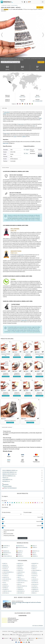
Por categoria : (5, 496)
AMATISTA (20, 563)
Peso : (3, 522)
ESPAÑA (35, 547)
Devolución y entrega (35, 631)
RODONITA (6, 586)
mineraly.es (39, 638)
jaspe (3, 352)
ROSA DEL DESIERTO (22, 586)
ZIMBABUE (35, 556)
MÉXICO (20, 553)
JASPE (34, 577)
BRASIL (35, 546)
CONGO (5, 547)
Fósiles (5, 478)
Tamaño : (4, 526)
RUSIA (20, 554)
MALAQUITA (35, 581)
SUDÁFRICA (20, 556)
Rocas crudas (14, 5)
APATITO (34, 565)
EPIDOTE (20, 574)
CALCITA (5, 569)
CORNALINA (6, 570)
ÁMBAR (34, 593)
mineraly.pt (22, 640)
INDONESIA (6, 551)
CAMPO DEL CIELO (7, 591)
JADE (19, 577)
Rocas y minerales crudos (10, 470)
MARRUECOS (36, 551)
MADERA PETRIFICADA (22, 581)
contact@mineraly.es (37, 635)
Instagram (19, 635)
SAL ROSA (35, 586)
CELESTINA (20, 569)
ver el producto (6, 357)
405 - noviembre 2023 (38, 101)
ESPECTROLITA (21, 591)
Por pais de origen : (28, 512)
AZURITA (20, 567)
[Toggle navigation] (43, 2)
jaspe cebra (38, 97)
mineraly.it (32, 638)
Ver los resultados (22, 538)
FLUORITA (6, 576)
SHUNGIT (20, 588)
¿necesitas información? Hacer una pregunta (10, 62)
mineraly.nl (15, 640)
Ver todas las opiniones (38, 626)
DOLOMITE (6, 574)
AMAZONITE (35, 563)
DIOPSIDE (35, 572)
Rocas (9, 5)
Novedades (6, 485)
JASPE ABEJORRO (7, 579)
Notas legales (11, 631)
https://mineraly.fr (23, 636)
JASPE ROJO (6, 593)
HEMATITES (6, 577)
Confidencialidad (18, 631)
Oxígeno (27, 150)
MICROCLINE (21, 582)
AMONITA (5, 565)
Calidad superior (7, 486)
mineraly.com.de (23, 638)
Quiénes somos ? (26, 631)
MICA (4, 582)
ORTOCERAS (35, 582)
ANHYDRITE (20, 565)
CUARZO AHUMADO (37, 570)
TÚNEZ (34, 554)
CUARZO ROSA (21, 572)
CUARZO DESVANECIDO (8, 572)
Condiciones (5, 631)
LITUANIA (20, 551)
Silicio (27, 153)
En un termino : (5, 507)
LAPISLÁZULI (35, 579)
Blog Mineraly (6, 635)
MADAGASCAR (7, 553)
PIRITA (19, 584)
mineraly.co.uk (14, 638)
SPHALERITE (35, 588)
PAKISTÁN (6, 554)
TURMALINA (21, 589)
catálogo (4, 5)
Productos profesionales (10, 488)
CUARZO (20, 570)
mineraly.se (30, 640)
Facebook (13, 635)
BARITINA (35, 567)
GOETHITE (35, 576)
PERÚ (34, 553)
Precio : (4, 517)
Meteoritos (6, 481)
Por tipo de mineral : (6, 512)
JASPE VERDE (21, 593)
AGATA (5, 563)
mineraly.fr (5, 638)
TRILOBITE (6, 589)
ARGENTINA (21, 546)
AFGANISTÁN (6, 546)
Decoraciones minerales (10, 472)
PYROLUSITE (35, 584)
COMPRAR (40, 7)
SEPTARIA (5, 588)
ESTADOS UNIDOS (7, 556)
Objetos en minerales (9, 476)
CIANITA (34, 569)
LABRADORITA (21, 579)
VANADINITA (35, 589)
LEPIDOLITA (6, 581)
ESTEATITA (35, 574)
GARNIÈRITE (21, 576)
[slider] (3, 519)
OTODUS (5, 584)
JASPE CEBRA (35, 591)
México (22, 101)
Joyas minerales (7, 479)
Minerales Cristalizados (10, 474)
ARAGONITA (6, 567)
